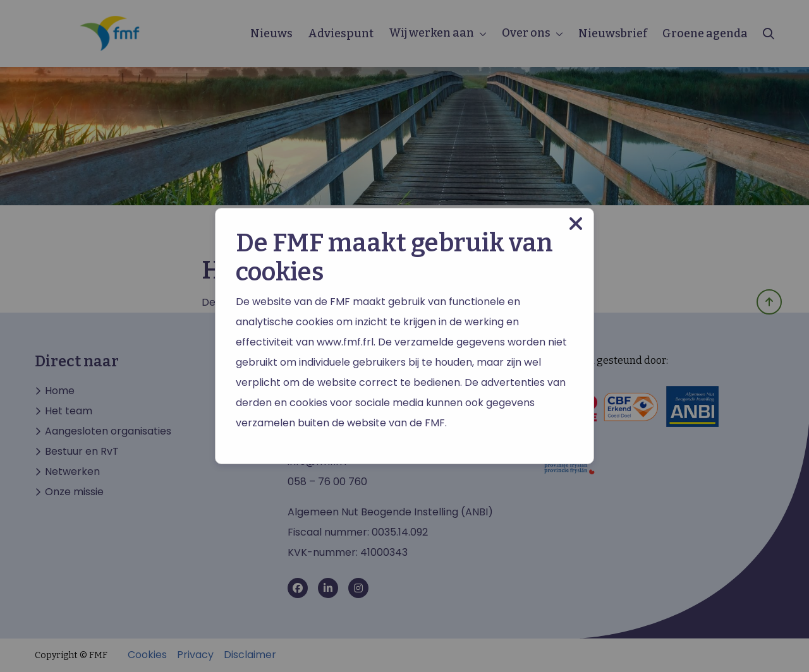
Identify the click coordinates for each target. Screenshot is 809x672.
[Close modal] (576, 224)
